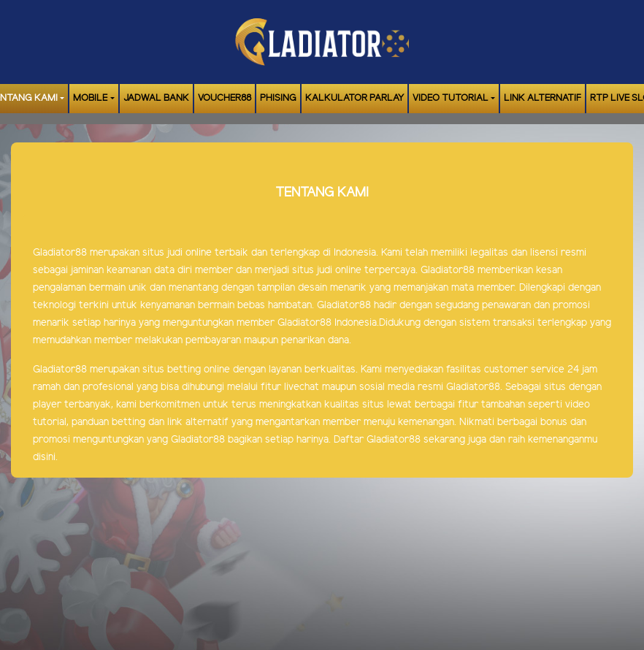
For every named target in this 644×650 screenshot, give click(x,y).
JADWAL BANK (156, 98)
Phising (278, 98)
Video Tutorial (451, 98)
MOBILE (90, 98)
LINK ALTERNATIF (543, 98)
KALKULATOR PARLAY (354, 98)
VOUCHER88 (225, 98)
